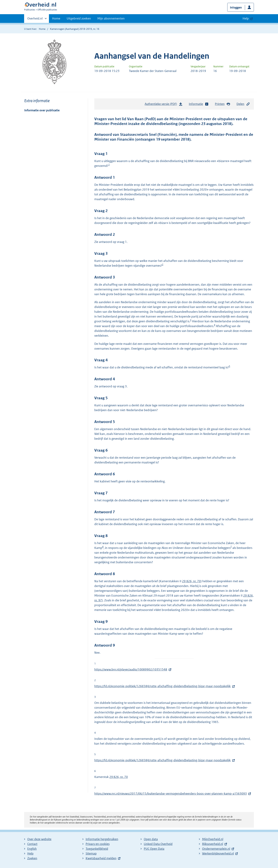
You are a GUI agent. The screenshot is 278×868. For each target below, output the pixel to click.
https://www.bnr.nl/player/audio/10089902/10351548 (131, 669)
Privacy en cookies (98, 844)
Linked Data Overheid (158, 844)
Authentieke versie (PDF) (164, 105)
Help (30, 853)
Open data (151, 839)
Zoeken (32, 858)
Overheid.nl (35, 20)
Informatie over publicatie (42, 110)
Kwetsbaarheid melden (101, 858)
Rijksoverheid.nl (213, 844)
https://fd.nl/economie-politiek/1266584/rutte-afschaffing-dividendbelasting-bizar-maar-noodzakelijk (162, 686)
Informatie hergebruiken (102, 839)
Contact (32, 844)
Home (56, 18)
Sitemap (91, 853)
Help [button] (246, 18)
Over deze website (39, 839)
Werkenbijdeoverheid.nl (218, 853)
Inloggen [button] (236, 7)
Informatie (199, 104)
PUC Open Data (154, 849)
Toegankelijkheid (97, 849)
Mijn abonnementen (111, 18)
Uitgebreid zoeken (79, 18)
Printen (223, 104)
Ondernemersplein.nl (216, 849)
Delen (243, 104)
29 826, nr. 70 (191, 581)
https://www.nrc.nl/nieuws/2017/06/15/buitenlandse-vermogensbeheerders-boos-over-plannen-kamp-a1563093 (171, 794)
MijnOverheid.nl (213, 839)
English (32, 849)
